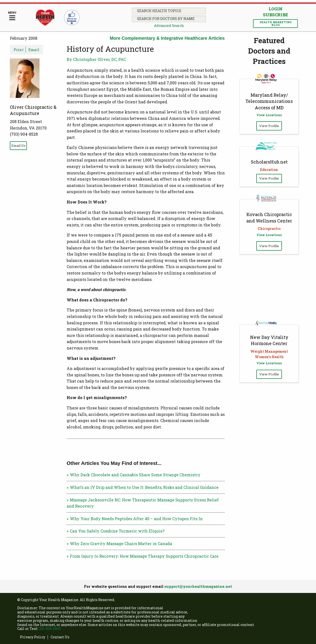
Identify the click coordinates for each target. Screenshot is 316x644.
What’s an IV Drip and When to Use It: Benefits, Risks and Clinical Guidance (144, 487)
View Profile (269, 126)
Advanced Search (169, 26)
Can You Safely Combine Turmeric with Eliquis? (117, 531)
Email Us (18, 146)
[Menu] (12, 16)
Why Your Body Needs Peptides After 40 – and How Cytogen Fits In (136, 519)
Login (276, 9)
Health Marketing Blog (276, 23)
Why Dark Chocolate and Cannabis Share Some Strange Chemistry (135, 475)
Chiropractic (269, 229)
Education (269, 170)
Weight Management (269, 351)
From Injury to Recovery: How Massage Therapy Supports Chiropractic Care (144, 556)
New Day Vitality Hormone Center (269, 340)
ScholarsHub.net (269, 162)
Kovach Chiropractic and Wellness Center (269, 217)
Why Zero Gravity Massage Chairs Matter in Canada (121, 543)
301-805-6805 (50, 629)
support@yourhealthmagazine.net (198, 586)
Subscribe (275, 15)
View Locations (269, 115)
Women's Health (269, 357)
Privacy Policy (33, 637)
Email (34, 50)
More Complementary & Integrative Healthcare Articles (167, 38)
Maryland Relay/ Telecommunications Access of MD (269, 101)
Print (19, 50)
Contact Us (60, 637)
